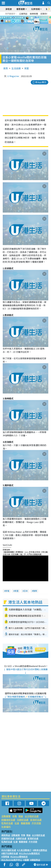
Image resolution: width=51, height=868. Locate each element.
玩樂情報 (35, 9)
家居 (27, 68)
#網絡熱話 (35, 860)
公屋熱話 (23, 14)
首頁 (6, 68)
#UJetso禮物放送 (19, 857)
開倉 (21, 816)
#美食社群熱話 (40, 850)
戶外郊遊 (36, 823)
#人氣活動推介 (24, 850)
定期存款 (44, 14)
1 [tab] (22, 23)
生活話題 (16, 68)
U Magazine (13, 76)
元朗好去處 (23, 820)
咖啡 (35, 591)
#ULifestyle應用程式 (29, 853)
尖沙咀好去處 (32, 816)
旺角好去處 (7, 823)
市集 (15, 816)
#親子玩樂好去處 (10, 853)
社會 (17, 823)
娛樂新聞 (34, 14)
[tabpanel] (26, 20)
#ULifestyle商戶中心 (12, 860)
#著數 (26, 860)
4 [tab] (30, 23)
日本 (26, 591)
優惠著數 (21, 9)
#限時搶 (5, 857)
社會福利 (6, 827)
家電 (7, 591)
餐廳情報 (25, 823)
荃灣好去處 (36, 820)
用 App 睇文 (41, 82)
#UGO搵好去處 (9, 850)
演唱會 (9, 9)
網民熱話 (6, 835)
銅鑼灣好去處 (8, 820)
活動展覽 (6, 816)
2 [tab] (25, 23)
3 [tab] (28, 23)
